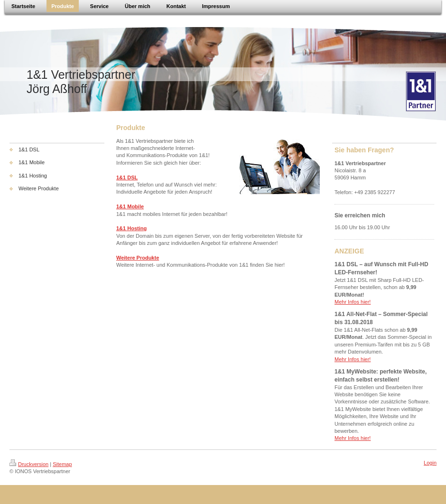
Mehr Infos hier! (353, 302)
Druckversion (29, 464)
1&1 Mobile (130, 206)
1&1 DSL (127, 177)
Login (430, 463)
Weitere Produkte (138, 258)
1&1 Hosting (131, 228)
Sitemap (62, 464)
